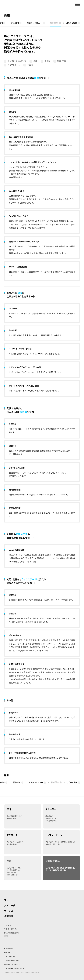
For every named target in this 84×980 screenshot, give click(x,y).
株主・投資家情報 (11, 933)
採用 (7, 15)
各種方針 (7, 952)
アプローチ (10, 906)
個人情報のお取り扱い (12, 965)
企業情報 (9, 916)
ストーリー (9, 900)
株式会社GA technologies (14, 5)
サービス (9, 911)
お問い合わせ (9, 948)
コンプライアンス (10, 957)
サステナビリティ (11, 929)
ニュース (8, 925)
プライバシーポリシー (11, 961)
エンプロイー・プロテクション (14, 969)
